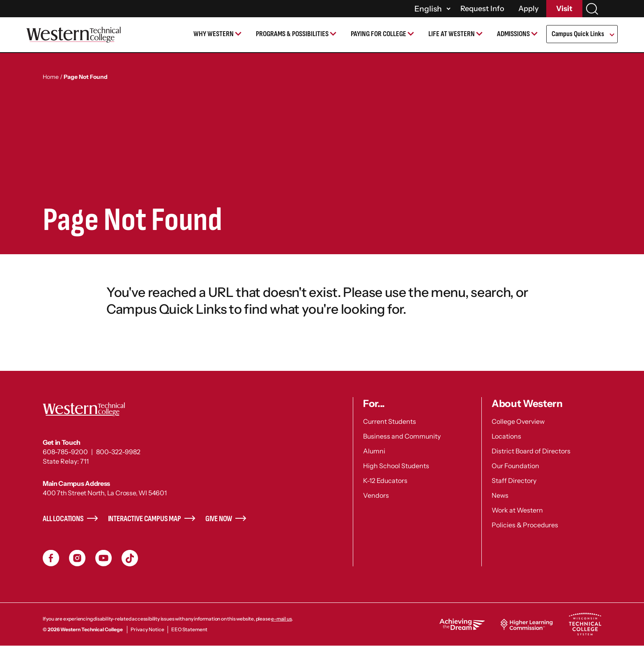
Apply (529, 9)
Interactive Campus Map (145, 519)
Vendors (376, 495)
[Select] (431, 9)
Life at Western (452, 34)
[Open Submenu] (611, 35)
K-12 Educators (385, 480)
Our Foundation (515, 466)
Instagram (77, 558)
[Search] (592, 9)
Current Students (390, 421)
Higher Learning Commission (527, 624)
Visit (564, 9)
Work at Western (517, 510)
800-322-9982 (118, 452)
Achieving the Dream (462, 624)
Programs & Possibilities (292, 34)
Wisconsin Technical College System (585, 624)
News (500, 495)
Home (51, 77)
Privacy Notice (147, 629)
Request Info (482, 9)
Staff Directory (514, 480)
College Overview (518, 421)
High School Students (396, 466)
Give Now (219, 519)
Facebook (51, 558)
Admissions (513, 34)
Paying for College (378, 34)
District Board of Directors (531, 451)
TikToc (130, 558)
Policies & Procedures (525, 525)
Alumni (374, 451)
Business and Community (402, 436)
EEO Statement (189, 629)
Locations (506, 436)
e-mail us (281, 619)
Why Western (214, 34)
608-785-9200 (65, 452)
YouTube (103, 558)
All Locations (63, 519)
